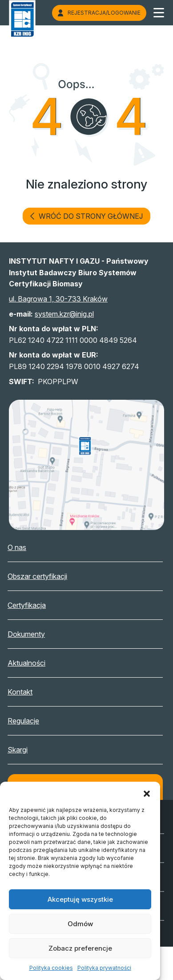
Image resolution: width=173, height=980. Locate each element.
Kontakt (27, 692)
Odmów (80, 924)
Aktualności (34, 663)
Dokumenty (33, 634)
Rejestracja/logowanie (99, 13)
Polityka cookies (51, 968)
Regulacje (30, 721)
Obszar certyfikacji (44, 576)
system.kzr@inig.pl (64, 314)
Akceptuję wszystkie (80, 899)
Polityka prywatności (104, 968)
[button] (147, 793)
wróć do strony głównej (86, 216)
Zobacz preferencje (80, 948)
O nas (24, 547)
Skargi (25, 750)
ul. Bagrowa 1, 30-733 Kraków (58, 299)
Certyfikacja (34, 605)
